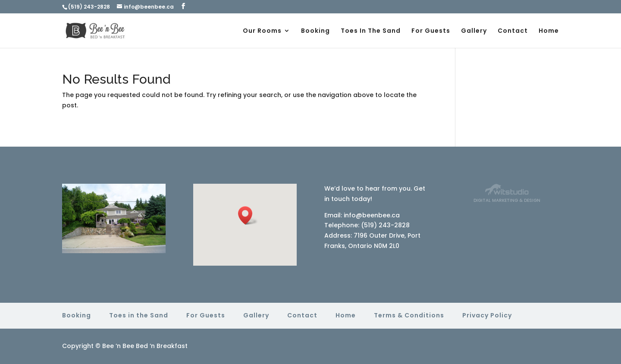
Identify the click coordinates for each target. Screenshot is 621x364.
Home (549, 31)
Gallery (474, 31)
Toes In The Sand (371, 31)
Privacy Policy (487, 315)
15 (110, 236)
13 (152, 225)
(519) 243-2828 (89, 7)
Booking (315, 31)
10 (130, 225)
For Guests (431, 31)
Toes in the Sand (139, 315)
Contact (513, 31)
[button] (248, 215)
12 (145, 225)
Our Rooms (262, 31)
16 (118, 236)
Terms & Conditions (409, 315)
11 (137, 225)
